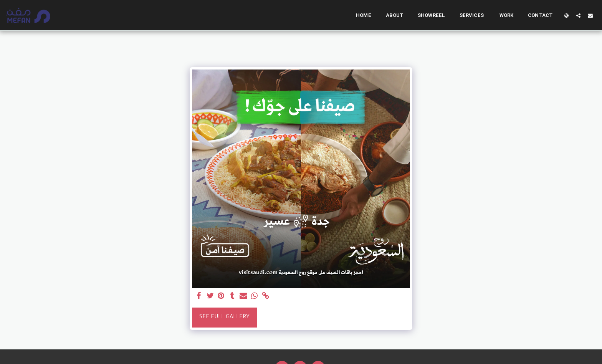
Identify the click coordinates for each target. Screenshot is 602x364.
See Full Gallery (224, 317)
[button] (578, 15)
